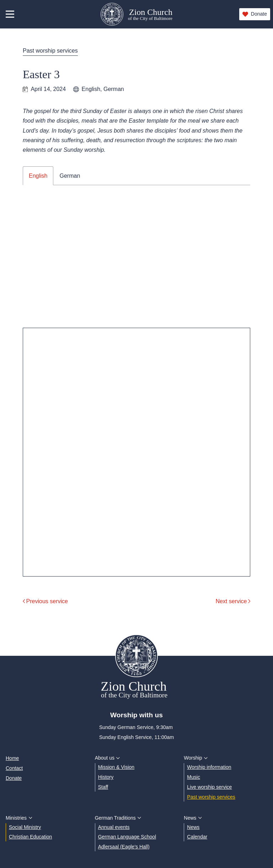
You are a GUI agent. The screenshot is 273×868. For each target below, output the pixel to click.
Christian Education (30, 837)
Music (194, 777)
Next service (233, 601)
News (193, 827)
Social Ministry (25, 827)
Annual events (114, 827)
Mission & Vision (116, 767)
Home (12, 758)
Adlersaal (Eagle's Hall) (124, 847)
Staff (103, 787)
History (106, 777)
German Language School (127, 837)
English (38, 176)
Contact (14, 768)
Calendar (197, 837)
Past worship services (50, 51)
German (70, 176)
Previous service (45, 601)
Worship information (209, 767)
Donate (255, 14)
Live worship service (209, 787)
